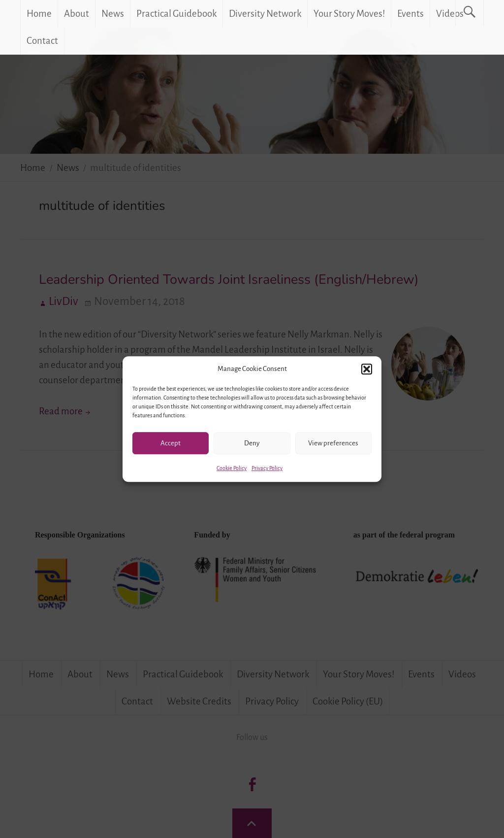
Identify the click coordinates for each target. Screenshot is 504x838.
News (113, 14)
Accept (171, 443)
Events (410, 14)
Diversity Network (265, 14)
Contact (42, 41)
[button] (367, 369)
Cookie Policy (232, 468)
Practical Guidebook (176, 14)
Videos (450, 14)
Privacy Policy (267, 468)
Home (39, 14)
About (77, 14)
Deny (252, 443)
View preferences (333, 443)
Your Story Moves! (349, 14)
